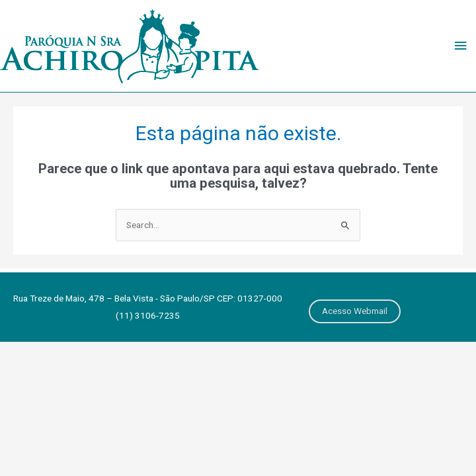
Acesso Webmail (355, 311)
